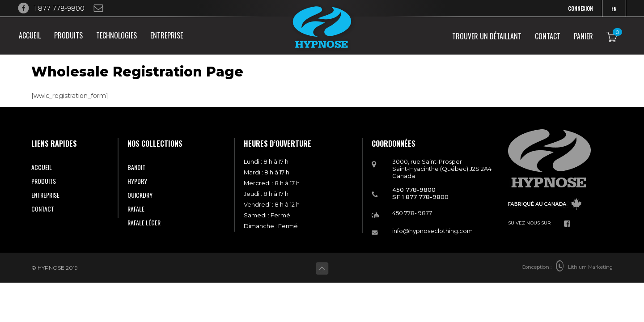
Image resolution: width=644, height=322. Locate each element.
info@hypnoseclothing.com (432, 231)
